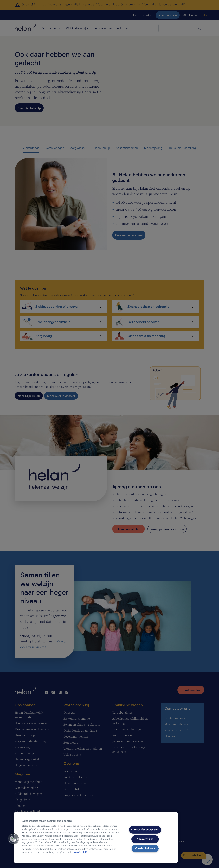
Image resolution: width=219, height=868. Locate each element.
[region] (96, 837)
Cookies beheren (145, 848)
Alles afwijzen (145, 839)
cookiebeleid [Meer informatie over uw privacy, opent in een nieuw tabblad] (81, 852)
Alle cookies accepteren (145, 830)
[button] (13, 839)
